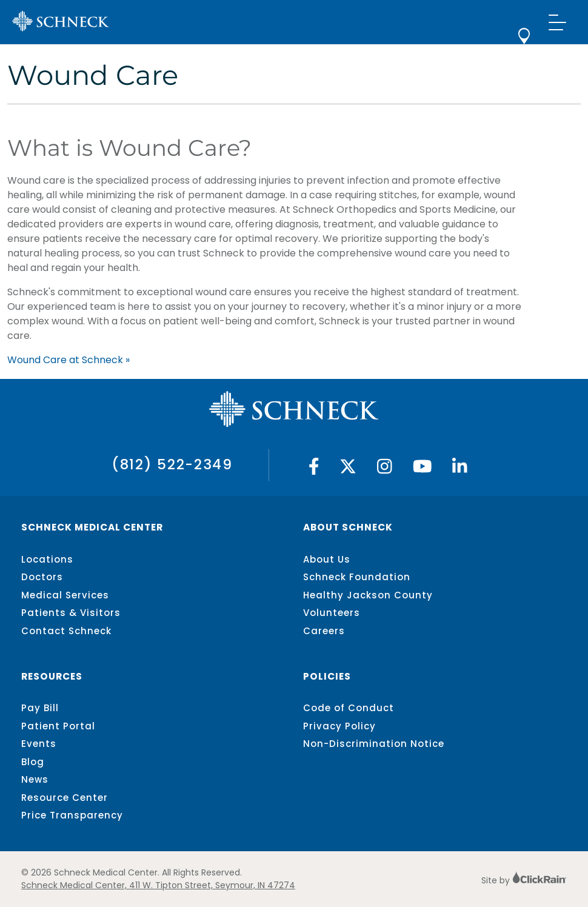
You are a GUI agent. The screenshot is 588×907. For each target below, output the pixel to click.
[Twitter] (348, 470)
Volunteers (332, 613)
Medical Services (65, 595)
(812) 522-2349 (172, 464)
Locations (47, 559)
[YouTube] (423, 470)
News (35, 779)
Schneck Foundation (357, 577)
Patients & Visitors (71, 613)
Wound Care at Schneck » (68, 360)
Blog (33, 762)
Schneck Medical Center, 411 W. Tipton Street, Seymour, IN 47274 (158, 885)
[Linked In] (460, 470)
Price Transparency (72, 815)
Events (39, 744)
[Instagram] (385, 470)
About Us (327, 559)
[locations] (524, 41)
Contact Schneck (66, 631)
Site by (524, 880)
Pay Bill (40, 708)
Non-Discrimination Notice (374, 744)
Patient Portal (58, 726)
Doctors (42, 577)
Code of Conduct (349, 708)
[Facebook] (314, 470)
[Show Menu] (558, 22)
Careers (324, 631)
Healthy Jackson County (368, 595)
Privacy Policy (339, 726)
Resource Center (65, 798)
